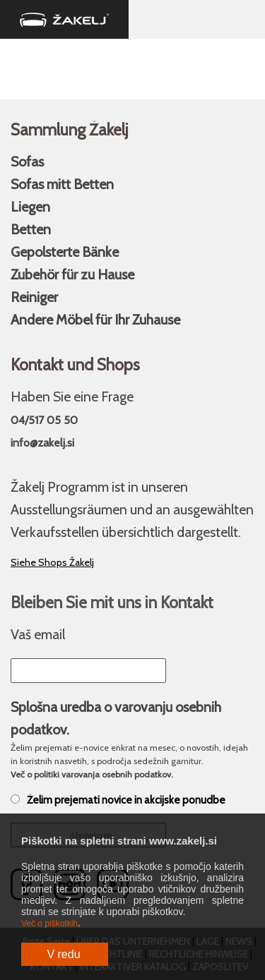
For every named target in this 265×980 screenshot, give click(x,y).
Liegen (30, 207)
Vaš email (38, 634)
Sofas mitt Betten (62, 184)
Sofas (27, 162)
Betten (31, 229)
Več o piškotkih (49, 924)
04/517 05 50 (44, 420)
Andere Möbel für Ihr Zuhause (95, 320)
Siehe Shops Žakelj (52, 562)
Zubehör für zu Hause (72, 274)
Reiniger (34, 297)
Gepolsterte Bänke (65, 252)
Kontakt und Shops (75, 365)
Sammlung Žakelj (70, 130)
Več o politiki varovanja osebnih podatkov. (92, 774)
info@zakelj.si (42, 443)
